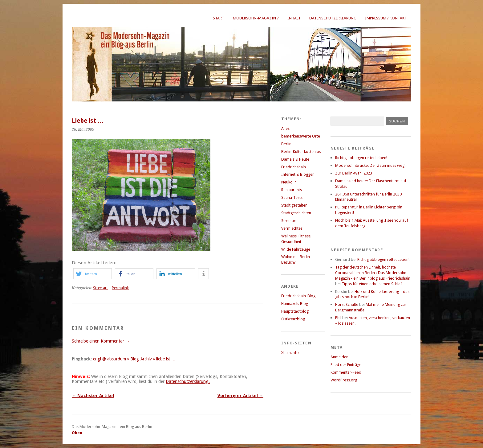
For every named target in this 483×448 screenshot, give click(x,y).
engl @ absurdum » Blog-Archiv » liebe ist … (134, 359)
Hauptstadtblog (295, 311)
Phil (338, 318)
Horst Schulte (347, 304)
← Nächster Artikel (93, 396)
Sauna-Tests (292, 197)
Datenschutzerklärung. (188, 381)
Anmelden (339, 357)
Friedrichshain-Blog (298, 296)
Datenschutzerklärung (333, 18)
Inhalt (294, 18)
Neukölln (289, 182)
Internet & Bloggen (298, 174)
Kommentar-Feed (346, 372)
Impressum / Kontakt (386, 18)
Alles (285, 128)
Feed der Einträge (346, 365)
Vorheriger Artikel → (240, 396)
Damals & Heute (295, 159)
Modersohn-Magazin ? (256, 18)
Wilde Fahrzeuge (296, 249)
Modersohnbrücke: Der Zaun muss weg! (370, 165)
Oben (77, 433)
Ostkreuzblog (293, 319)
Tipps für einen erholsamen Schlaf (372, 284)
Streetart (100, 288)
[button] (93, 274)
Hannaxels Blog (295, 304)
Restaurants (292, 190)
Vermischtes (292, 228)
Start (219, 18)
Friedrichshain (294, 167)
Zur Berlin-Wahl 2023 (354, 173)
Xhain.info (290, 353)
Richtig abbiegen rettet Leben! (361, 158)
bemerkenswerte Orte (301, 136)
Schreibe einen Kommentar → (101, 341)
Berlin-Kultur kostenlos (301, 152)
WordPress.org (344, 380)
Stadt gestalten (294, 205)
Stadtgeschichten (296, 213)
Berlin (286, 144)
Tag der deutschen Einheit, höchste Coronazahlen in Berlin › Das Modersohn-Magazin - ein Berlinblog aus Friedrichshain (373, 273)
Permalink (120, 288)
